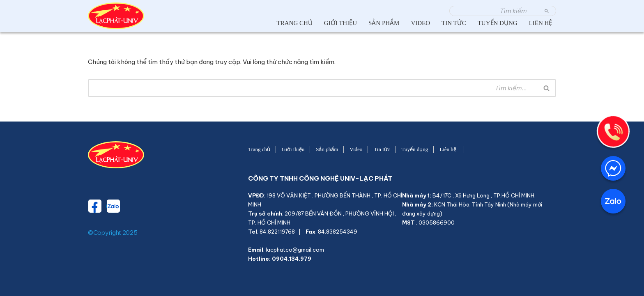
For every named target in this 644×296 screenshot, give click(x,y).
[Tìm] (493, 11)
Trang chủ (295, 23)
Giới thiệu (340, 23)
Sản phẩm (384, 23)
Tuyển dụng (498, 23)
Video (420, 23)
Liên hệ (542, 23)
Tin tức (454, 23)
